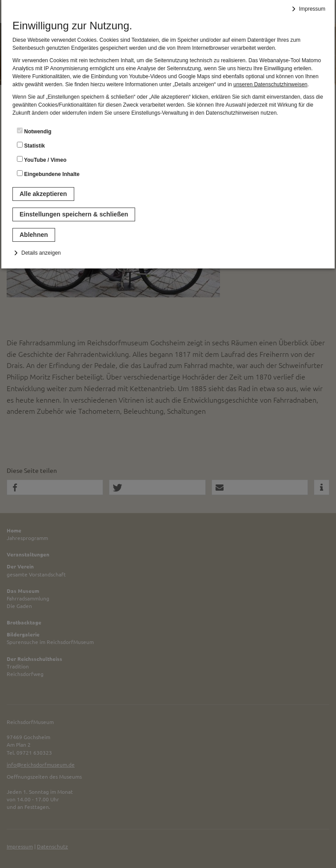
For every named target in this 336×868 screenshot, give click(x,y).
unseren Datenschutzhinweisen (270, 84)
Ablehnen (34, 235)
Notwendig (34, 131)
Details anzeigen (41, 253)
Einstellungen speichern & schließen (74, 214)
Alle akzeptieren (43, 194)
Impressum (312, 9)
